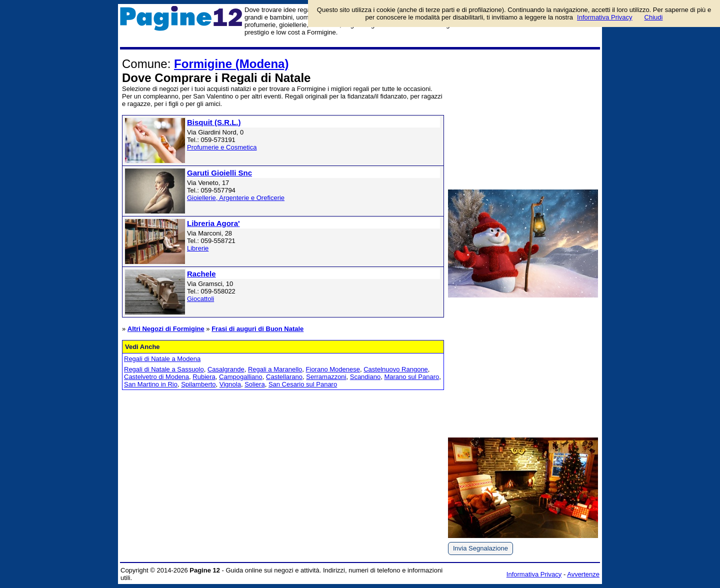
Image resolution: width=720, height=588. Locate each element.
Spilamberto (198, 384)
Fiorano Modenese (333, 369)
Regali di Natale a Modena (162, 359)
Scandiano (365, 377)
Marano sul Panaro (411, 377)
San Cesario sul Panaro (303, 384)
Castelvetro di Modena (156, 377)
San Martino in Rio (151, 384)
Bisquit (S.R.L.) (214, 122)
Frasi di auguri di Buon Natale (257, 329)
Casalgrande (226, 369)
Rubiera (204, 377)
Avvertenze (583, 574)
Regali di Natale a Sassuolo (164, 369)
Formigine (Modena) (231, 64)
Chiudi (654, 17)
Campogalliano (241, 377)
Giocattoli (200, 299)
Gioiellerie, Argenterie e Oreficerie (236, 198)
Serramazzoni (326, 377)
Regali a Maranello (275, 369)
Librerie (198, 248)
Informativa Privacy (534, 574)
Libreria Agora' (213, 223)
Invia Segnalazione (480, 548)
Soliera (254, 384)
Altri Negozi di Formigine (166, 329)
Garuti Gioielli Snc (219, 173)
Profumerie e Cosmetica (222, 147)
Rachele (201, 274)
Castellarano (284, 377)
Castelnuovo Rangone (396, 369)
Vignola (230, 384)
